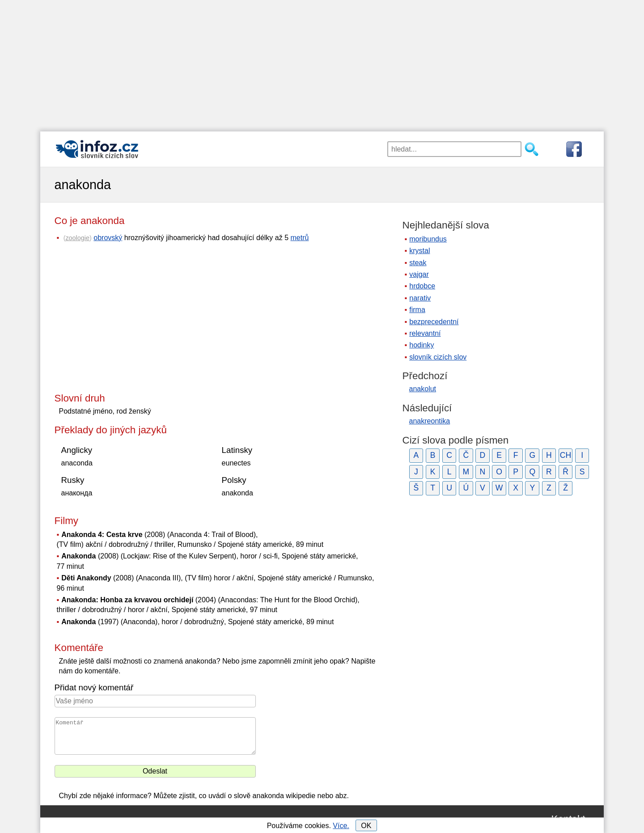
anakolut (423, 389)
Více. (341, 826)
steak (418, 263)
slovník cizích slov (438, 357)
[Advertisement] (322, 63)
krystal (419, 251)
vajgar (419, 274)
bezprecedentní (434, 322)
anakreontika (430, 421)
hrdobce (422, 286)
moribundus (428, 239)
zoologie (77, 238)
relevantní (425, 333)
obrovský (108, 238)
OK (366, 826)
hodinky (422, 345)
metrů (300, 238)
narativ (420, 298)
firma (417, 310)
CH (566, 455)
